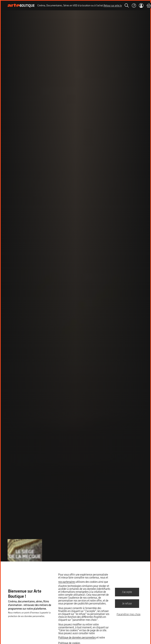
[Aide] (134, 6)
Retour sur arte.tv (113, 5)
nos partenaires (67, 582)
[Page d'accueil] (21, 6)
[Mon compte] (141, 6)
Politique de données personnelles (77, 637)
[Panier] (149, 6)
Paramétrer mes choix (129, 614)
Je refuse (127, 603)
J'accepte (127, 592)
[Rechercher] (127, 6)
